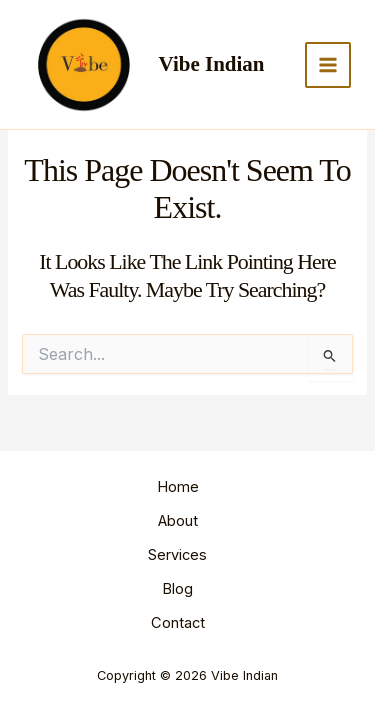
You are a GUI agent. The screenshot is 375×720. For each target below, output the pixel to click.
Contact (178, 623)
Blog (177, 589)
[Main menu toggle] (328, 65)
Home (178, 487)
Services (177, 555)
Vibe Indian (212, 64)
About (178, 521)
